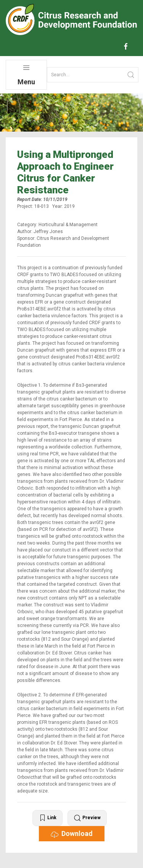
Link (47, 818)
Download (72, 834)
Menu (26, 75)
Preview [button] (87, 818)
